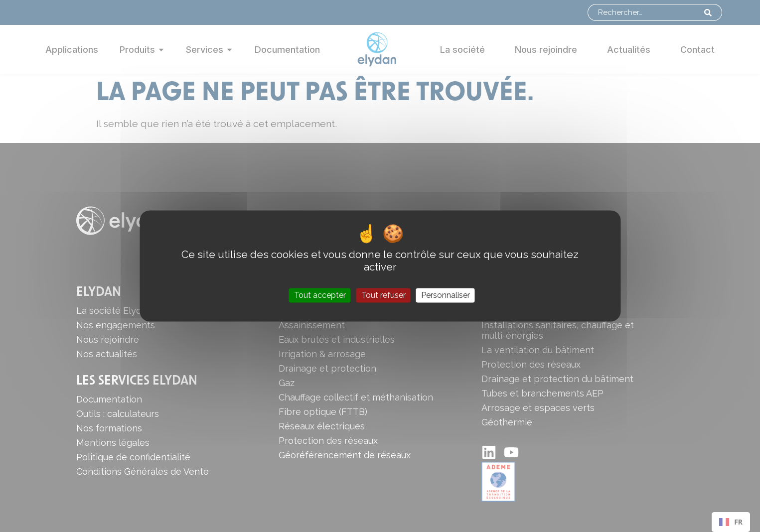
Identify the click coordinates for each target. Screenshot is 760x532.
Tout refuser (383, 295)
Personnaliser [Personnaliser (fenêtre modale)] (446, 295)
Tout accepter (320, 295)
